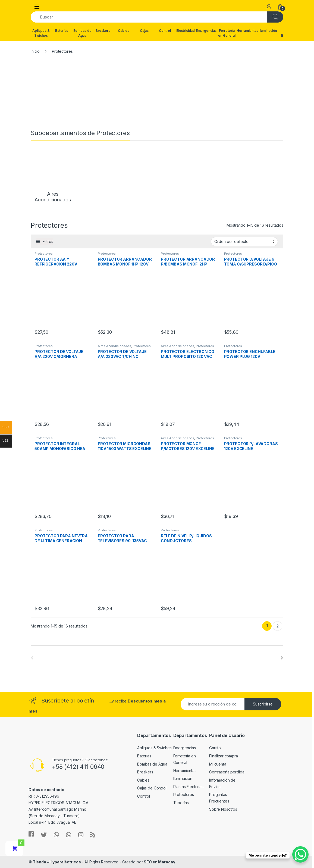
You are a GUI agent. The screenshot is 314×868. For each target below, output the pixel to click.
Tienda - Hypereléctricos (57, 862)
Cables (123, 31)
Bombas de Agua (82, 33)
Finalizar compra (224, 756)
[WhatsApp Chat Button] (300, 854)
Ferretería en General (227, 33)
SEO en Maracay (159, 862)
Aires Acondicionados (114, 346)
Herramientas (247, 31)
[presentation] (282, 658)
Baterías (62, 31)
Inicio (35, 51)
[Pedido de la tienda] (244, 242)
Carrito (215, 748)
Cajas (144, 31)
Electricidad (186, 31)
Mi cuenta (218, 764)
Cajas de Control (152, 788)
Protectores (43, 254)
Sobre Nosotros (223, 809)
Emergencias (206, 31)
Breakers (103, 31)
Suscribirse (263, 704)
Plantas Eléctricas (188, 787)
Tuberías (181, 803)
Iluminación (268, 31)
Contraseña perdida (227, 772)
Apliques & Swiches (41, 33)
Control (165, 31)
